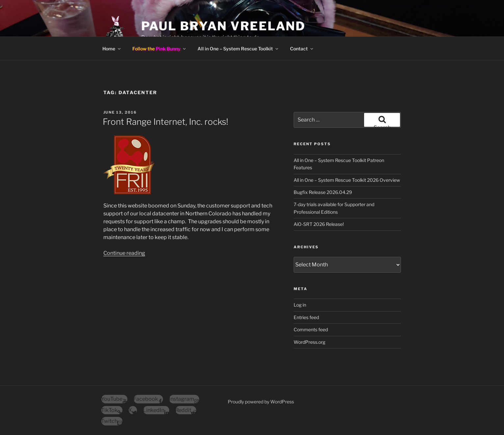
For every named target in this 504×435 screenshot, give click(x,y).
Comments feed (311, 329)
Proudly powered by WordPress (261, 402)
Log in (300, 305)
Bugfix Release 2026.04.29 (323, 192)
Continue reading (124, 253)
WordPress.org (309, 342)
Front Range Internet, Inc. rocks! (165, 122)
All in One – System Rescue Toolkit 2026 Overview (347, 180)
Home (112, 49)
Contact (302, 49)
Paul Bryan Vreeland (224, 26)
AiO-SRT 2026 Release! (319, 224)
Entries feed (306, 317)
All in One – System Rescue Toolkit (238, 49)
